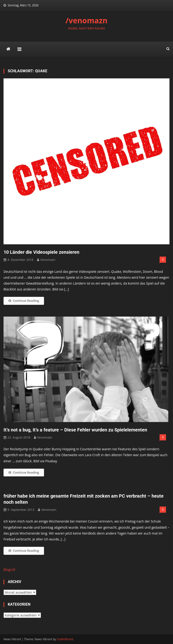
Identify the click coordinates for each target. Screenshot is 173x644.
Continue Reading (24, 301)
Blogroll (9, 570)
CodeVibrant (65, 639)
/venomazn (86, 20)
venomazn (48, 260)
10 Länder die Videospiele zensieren (41, 252)
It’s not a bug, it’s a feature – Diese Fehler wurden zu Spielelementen (75, 430)
